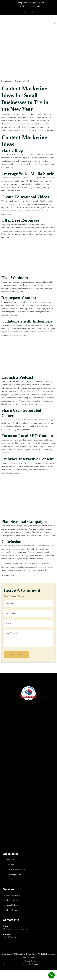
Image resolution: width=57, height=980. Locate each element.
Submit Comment (16, 654)
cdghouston (7, 81)
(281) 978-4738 (9, 937)
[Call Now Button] (51, 975)
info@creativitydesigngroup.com (15, 929)
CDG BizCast (35, 394)
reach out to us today (40, 570)
